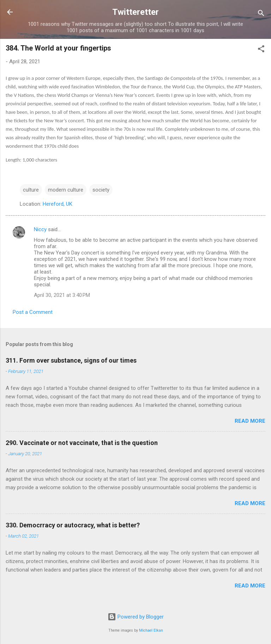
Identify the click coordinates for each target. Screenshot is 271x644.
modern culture (66, 190)
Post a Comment (33, 312)
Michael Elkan (151, 630)
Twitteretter (135, 12)
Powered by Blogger (136, 617)
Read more (250, 421)
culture (31, 190)
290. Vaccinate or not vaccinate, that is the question (82, 443)
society (101, 190)
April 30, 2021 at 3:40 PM (62, 295)
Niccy (40, 229)
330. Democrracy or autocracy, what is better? (73, 525)
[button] (261, 50)
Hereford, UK (58, 204)
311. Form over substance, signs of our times (71, 360)
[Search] (261, 14)
